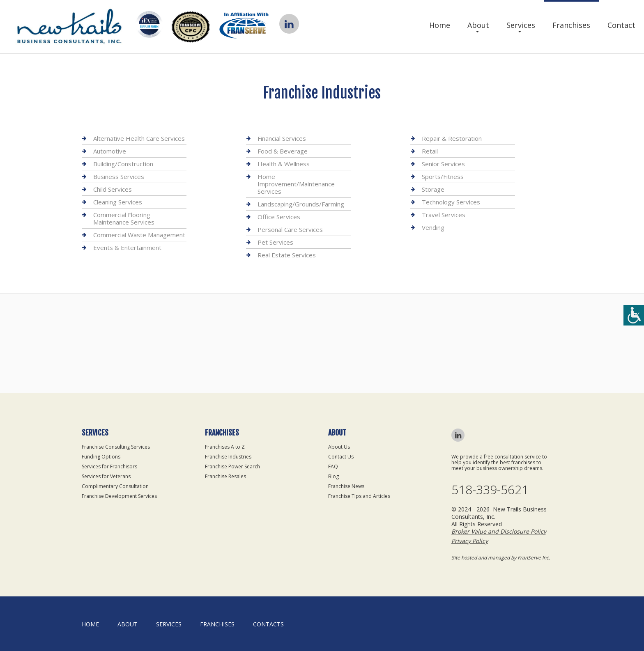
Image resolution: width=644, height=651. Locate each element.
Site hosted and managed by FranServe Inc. (501, 558)
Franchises (571, 25)
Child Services (113, 189)
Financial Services (282, 139)
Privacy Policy (470, 541)
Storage (433, 189)
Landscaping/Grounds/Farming (301, 204)
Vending (433, 227)
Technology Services (451, 202)
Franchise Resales (225, 476)
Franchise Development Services (119, 496)
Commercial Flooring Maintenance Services (124, 218)
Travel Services (444, 215)
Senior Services (443, 164)
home (90, 624)
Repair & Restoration (452, 139)
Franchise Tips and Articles (359, 496)
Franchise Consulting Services (116, 447)
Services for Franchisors (109, 466)
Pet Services (275, 242)
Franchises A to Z (225, 447)
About (478, 25)
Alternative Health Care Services (139, 139)
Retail (430, 151)
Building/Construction (123, 164)
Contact (621, 25)
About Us (339, 447)
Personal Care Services (290, 229)
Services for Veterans (106, 476)
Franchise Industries (228, 457)
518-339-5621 (490, 490)
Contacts (268, 624)
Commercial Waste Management (139, 235)
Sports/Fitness (443, 177)
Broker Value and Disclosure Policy (499, 531)
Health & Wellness (284, 164)
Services (521, 25)
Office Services (279, 217)
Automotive (110, 151)
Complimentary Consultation (115, 486)
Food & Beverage (283, 151)
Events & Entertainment (127, 248)
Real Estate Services (287, 255)
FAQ (333, 466)
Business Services (119, 177)
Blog (333, 476)
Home (440, 25)
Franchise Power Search (232, 466)
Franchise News (346, 486)
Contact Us (341, 457)
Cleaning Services (118, 202)
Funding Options (101, 457)
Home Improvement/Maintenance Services (296, 184)
